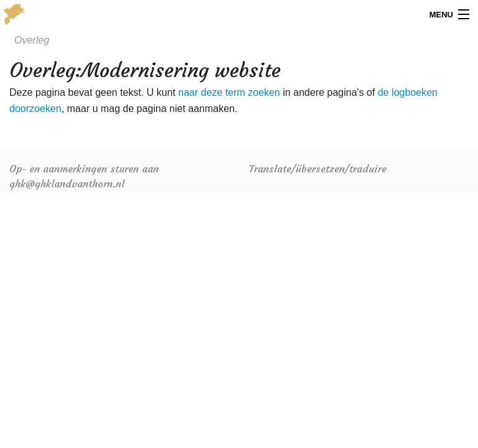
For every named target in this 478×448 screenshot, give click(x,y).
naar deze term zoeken (229, 92)
